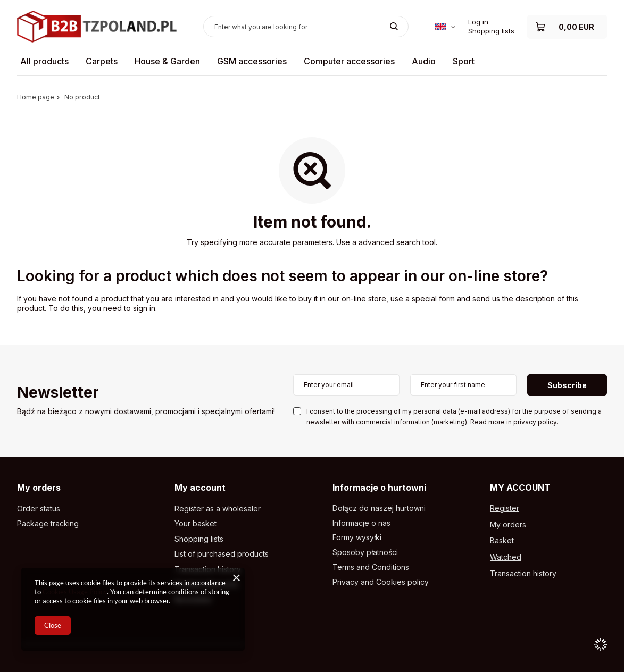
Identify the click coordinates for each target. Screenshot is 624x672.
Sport (464, 61)
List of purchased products (222, 554)
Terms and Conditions (371, 567)
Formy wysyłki (357, 537)
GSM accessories (252, 61)
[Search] (394, 27)
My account (200, 488)
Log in (478, 22)
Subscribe (567, 385)
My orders (39, 488)
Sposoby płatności (365, 552)
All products (44, 61)
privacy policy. (536, 422)
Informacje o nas (361, 523)
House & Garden (167, 61)
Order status (39, 509)
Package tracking (48, 524)
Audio (424, 61)
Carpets (102, 61)
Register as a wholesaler (218, 509)
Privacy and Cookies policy (381, 582)
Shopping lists (491, 31)
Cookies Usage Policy (75, 592)
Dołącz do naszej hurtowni (379, 508)
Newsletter (58, 393)
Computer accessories (349, 61)
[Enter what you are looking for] (306, 27)
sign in (144, 308)
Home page (36, 97)
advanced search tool (397, 242)
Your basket (195, 524)
